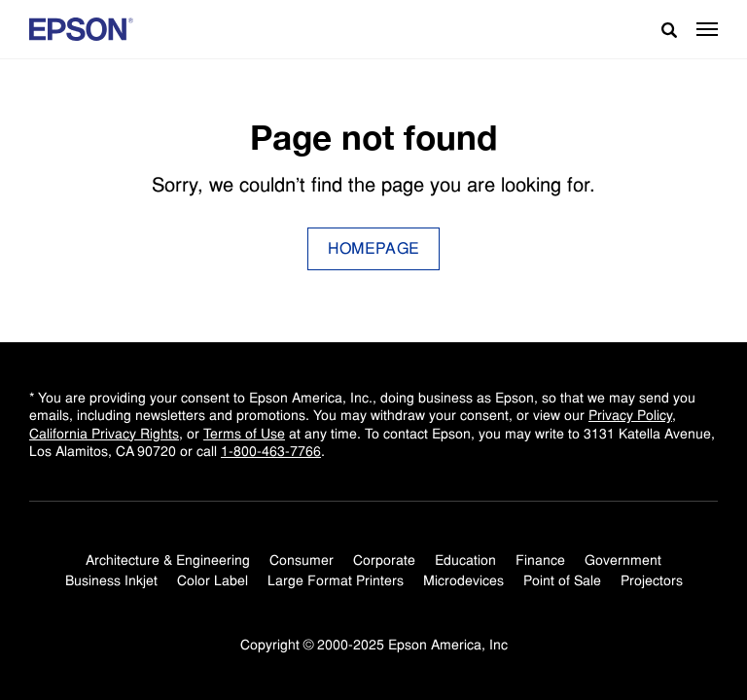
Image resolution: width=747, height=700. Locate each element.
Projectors (652, 580)
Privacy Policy (630, 415)
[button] (707, 29)
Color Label (213, 580)
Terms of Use (244, 434)
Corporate (384, 560)
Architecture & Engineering (168, 560)
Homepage (374, 248)
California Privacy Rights (104, 434)
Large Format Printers (336, 580)
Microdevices (463, 580)
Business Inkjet (111, 580)
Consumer (302, 560)
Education (465, 560)
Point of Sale (562, 580)
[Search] (661, 29)
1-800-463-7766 (271, 451)
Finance (540, 560)
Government (623, 560)
